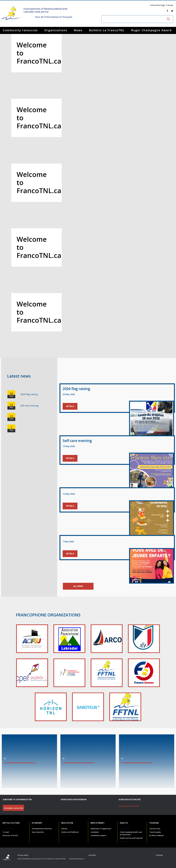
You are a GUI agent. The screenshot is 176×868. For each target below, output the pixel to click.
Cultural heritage (157, 5)
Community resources (20, 30)
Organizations (56, 30)
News (78, 30)
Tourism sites (155, 829)
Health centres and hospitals (131, 838)
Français (170, 5)
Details (70, 406)
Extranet (92, 855)
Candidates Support (98, 835)
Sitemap (159, 855)
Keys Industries (38, 832)
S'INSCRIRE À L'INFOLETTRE (13, 808)
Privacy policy (23, 855)
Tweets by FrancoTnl (129, 806)
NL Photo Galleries (156, 835)
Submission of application (101, 829)
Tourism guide (155, 832)
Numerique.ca (80, 859)
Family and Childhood (70, 832)
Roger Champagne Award (151, 30)
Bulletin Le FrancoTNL (107, 30)
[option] (88, 196)
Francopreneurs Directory (42, 829)
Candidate (95, 832)
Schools (64, 829)
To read (6, 832)
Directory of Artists (10, 835)
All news (78, 586)
